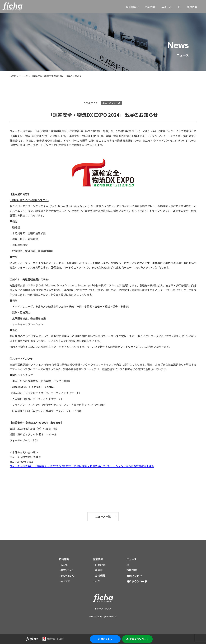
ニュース (166, 7)
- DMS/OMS (66, 570)
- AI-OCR (65, 581)
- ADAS (64, 565)
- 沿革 (97, 581)
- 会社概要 (99, 575)
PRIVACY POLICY (103, 609)
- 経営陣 (98, 570)
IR (179, 7)
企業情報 (150, 7)
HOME (13, 76)
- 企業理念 (99, 565)
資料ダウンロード (137, 639)
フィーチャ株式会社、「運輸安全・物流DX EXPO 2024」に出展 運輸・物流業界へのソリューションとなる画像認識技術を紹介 (82, 466)
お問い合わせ (105, 639)
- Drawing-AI (67, 575)
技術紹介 (131, 7)
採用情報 (192, 7)
